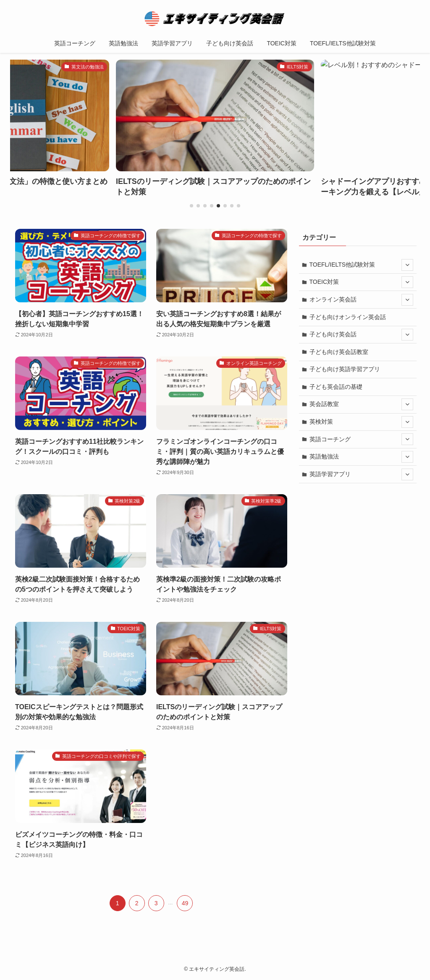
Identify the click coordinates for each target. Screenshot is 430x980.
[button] (191, 206)
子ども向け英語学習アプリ (345, 369)
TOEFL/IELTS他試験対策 (362, 265)
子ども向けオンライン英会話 (348, 317)
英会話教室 (362, 404)
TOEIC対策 (362, 282)
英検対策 (362, 422)
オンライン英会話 (362, 300)
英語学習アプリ (362, 474)
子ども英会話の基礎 (336, 387)
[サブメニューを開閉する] (407, 265)
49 (185, 903)
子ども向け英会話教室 (339, 352)
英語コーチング (362, 439)
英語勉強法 (362, 457)
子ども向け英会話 (362, 335)
